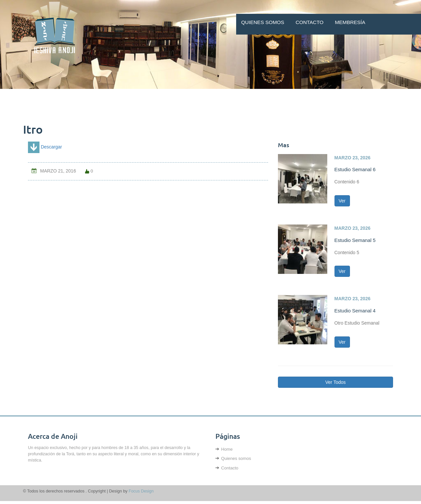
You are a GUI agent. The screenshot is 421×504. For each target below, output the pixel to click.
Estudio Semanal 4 (356, 312)
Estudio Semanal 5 (356, 241)
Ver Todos (335, 385)
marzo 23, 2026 (353, 158)
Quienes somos (263, 22)
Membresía (350, 22)
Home (224, 451)
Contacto (310, 22)
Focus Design (141, 494)
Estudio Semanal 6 (356, 169)
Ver (342, 201)
